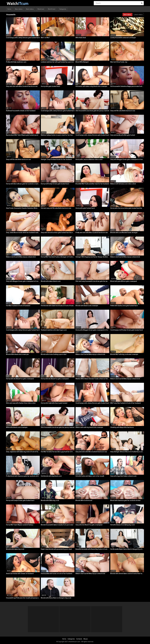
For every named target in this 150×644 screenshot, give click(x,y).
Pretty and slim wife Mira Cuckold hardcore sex (92, 233)
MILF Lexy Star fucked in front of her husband (126, 403)
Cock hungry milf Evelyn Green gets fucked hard (127, 330)
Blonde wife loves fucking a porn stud (54, 354)
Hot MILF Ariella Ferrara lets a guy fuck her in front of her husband (58, 452)
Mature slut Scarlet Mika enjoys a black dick (21, 257)
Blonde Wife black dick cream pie (17, 354)
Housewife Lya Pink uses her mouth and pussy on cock (23, 598)
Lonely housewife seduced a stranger (123, 38)
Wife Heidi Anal (81, 38)
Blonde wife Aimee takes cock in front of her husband (127, 574)
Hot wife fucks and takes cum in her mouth (90, 476)
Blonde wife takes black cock (51, 281)
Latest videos (138, 15)
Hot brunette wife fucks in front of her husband (57, 574)
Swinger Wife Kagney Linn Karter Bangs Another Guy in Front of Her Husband (92, 257)
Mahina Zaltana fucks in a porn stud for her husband (58, 135)
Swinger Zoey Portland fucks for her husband (56, 159)
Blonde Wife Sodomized (84, 500)
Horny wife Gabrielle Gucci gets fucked (54, 403)
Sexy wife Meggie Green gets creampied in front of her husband (127, 159)
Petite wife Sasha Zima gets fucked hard (124, 306)
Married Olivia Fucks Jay (119, 62)
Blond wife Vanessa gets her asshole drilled (125, 500)
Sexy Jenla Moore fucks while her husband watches (23, 233)
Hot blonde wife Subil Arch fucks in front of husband (58, 306)
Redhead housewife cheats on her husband (21, 111)
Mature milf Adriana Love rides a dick (123, 184)
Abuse (86, 639)
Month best (52, 9)
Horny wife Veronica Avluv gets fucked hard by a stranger (127, 208)
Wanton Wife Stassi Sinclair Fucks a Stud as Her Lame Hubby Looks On (92, 379)
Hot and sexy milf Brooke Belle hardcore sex (56, 208)
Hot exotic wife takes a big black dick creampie (91, 86)
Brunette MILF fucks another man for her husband (92, 184)
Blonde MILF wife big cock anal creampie (124, 354)
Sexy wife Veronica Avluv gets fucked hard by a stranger (58, 233)
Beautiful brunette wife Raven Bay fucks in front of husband (92, 549)
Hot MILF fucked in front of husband (18, 306)
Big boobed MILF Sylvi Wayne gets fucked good (22, 135)
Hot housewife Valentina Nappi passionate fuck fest (127, 86)
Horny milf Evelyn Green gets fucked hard (55, 184)
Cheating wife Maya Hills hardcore (122, 427)
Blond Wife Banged (82, 62)
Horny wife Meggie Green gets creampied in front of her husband (92, 330)
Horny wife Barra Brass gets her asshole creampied (23, 184)
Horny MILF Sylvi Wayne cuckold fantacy (20, 525)
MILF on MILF (45, 38)
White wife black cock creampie (17, 427)
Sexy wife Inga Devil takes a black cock (123, 476)
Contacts (79, 639)
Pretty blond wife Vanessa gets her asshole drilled (23, 476)
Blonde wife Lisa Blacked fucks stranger (124, 233)
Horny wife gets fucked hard (50, 86)
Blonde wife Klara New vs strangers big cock (56, 598)
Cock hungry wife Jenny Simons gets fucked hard (23, 38)
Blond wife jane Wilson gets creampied (124, 281)
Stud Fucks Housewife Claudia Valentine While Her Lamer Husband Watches (23, 208)
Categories (63, 9)
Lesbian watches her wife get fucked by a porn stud (58, 62)
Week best (41, 9)
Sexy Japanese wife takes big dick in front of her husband (23, 452)
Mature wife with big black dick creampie (89, 427)
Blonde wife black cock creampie (87, 306)
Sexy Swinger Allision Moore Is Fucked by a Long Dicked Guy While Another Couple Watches (127, 452)
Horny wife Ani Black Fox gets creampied (20, 379)
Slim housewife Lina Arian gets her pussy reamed (92, 111)
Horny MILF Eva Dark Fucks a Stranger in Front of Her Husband (58, 257)
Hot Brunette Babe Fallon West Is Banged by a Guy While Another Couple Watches (127, 549)
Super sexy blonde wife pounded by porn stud (56, 549)
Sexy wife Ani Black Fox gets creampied (89, 525)
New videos (19, 9)
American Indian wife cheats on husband (20, 574)
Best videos (30, 9)
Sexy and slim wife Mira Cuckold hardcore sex (22, 86)
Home (9, 9)
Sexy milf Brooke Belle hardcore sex (123, 111)
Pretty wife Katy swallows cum (16, 62)
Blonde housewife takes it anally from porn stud (57, 525)
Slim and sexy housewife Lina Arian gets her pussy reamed (92, 281)
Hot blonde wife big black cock (51, 476)
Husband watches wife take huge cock (54, 330)
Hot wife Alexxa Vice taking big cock (122, 525)
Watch (12, 3)
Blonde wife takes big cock (50, 500)
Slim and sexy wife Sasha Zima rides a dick (21, 403)
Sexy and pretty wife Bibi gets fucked (123, 135)
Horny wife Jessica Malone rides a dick (89, 159)
